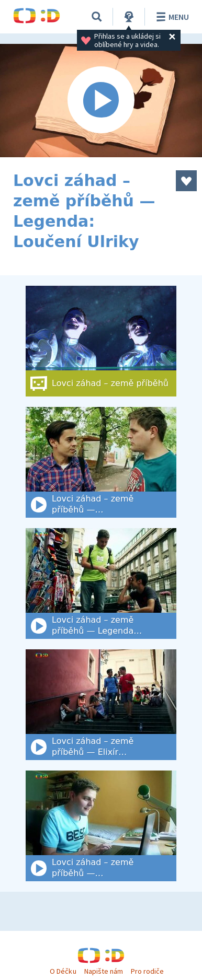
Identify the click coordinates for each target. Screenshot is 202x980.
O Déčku (63, 971)
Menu (171, 17)
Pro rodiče (147, 971)
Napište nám (104, 971)
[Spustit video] (101, 101)
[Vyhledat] (97, 17)
